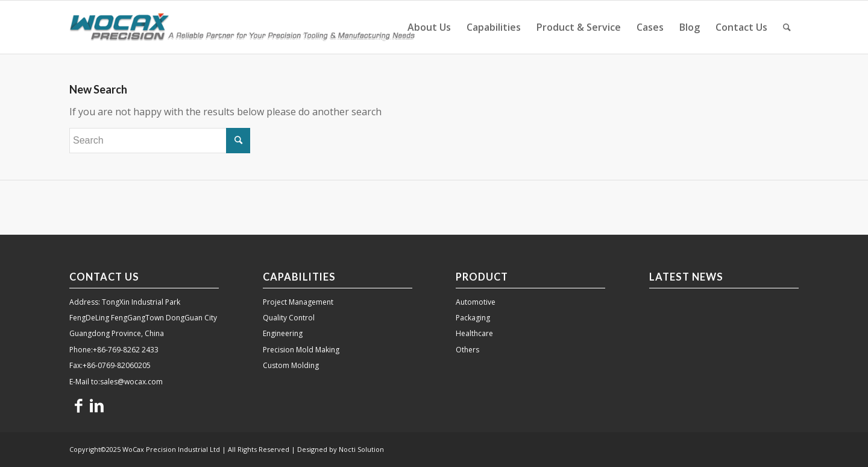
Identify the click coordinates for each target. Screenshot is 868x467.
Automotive (476, 302)
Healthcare (474, 333)
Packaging (473, 318)
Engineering (283, 333)
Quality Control (289, 318)
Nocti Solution (361, 449)
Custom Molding (291, 365)
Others (467, 350)
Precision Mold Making (301, 350)
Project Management (298, 302)
